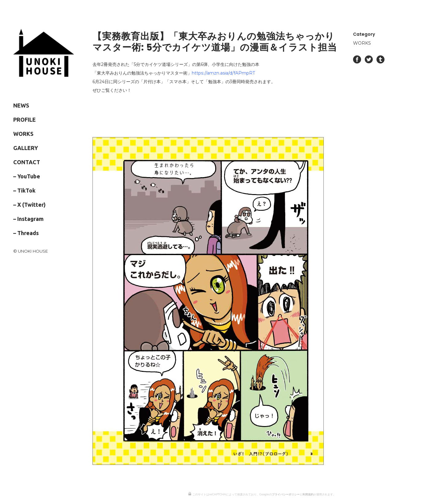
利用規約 (308, 494)
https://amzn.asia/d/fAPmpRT (223, 73)
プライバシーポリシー (286, 494)
